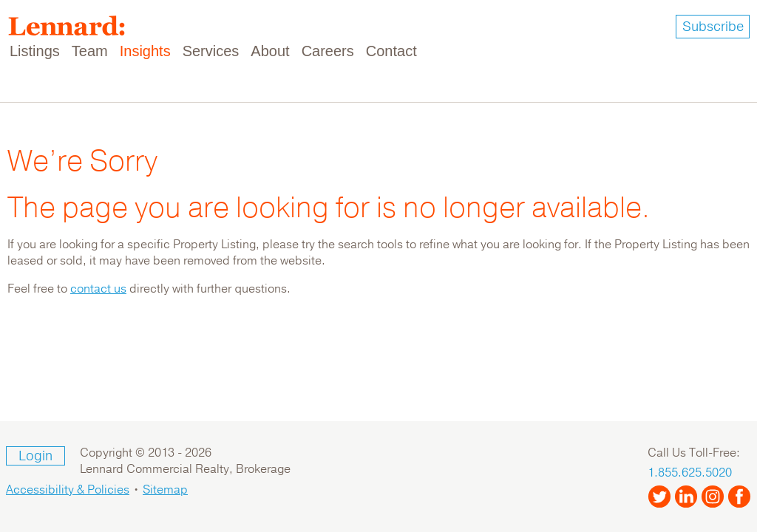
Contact (391, 51)
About (270, 51)
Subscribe (713, 27)
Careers (328, 51)
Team (90, 51)
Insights (145, 51)
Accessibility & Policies (68, 490)
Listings (35, 51)
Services (211, 51)
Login (35, 456)
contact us (98, 289)
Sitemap (165, 490)
